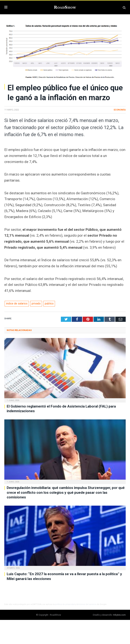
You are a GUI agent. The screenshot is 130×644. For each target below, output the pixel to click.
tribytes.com (119, 615)
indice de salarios (17, 303)
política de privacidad (65, 604)
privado (36, 303)
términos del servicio (87, 604)
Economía (120, 110)
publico (49, 303)
